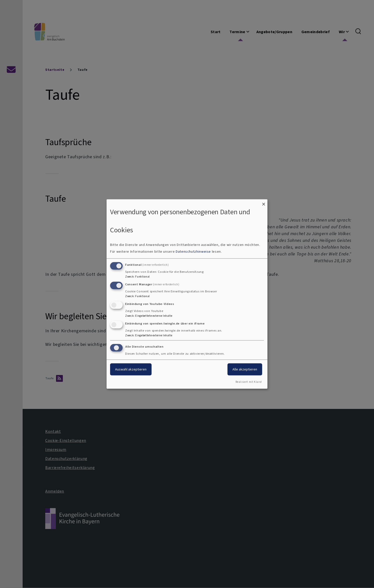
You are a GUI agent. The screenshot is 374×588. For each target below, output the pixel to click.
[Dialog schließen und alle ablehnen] (264, 202)
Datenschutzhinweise (193, 252)
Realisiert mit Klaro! (249, 382)
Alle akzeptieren (245, 369)
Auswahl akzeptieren (131, 369)
